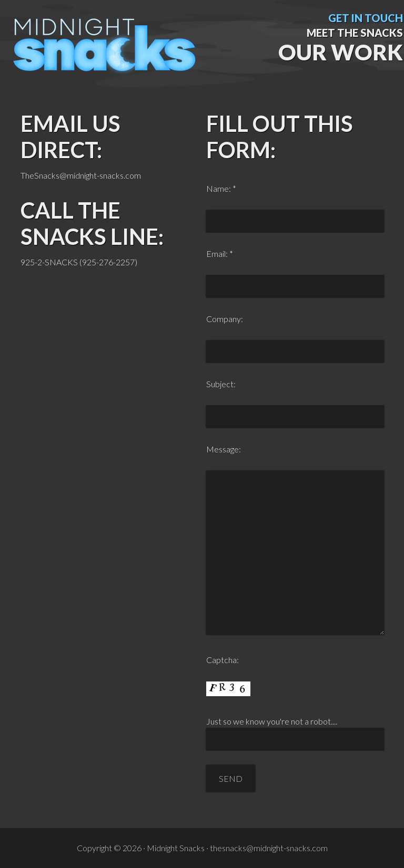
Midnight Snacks (105, 55)
